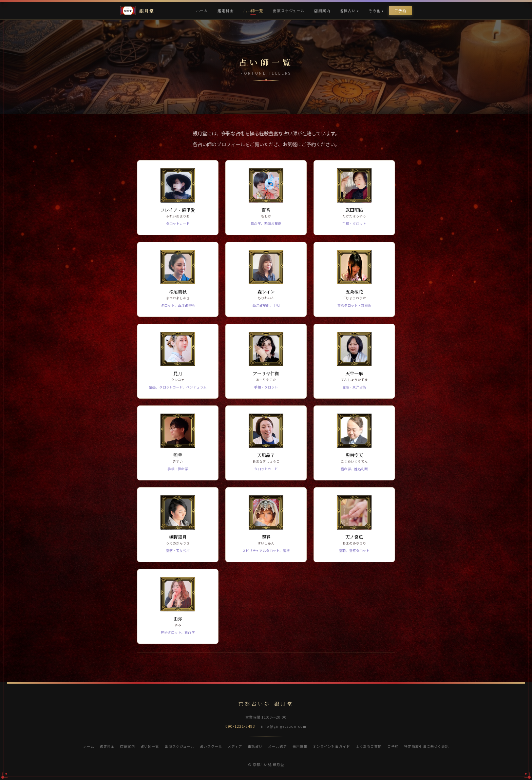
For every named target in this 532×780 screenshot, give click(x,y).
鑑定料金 (225, 11)
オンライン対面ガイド (331, 746)
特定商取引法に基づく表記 (426, 746)
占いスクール (211, 746)
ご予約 (400, 11)
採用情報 (300, 746)
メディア (235, 746)
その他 (375, 11)
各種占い (348, 11)
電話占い (255, 746)
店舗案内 (322, 11)
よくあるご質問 (369, 746)
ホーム (202, 11)
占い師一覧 (253, 11)
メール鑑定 (277, 746)
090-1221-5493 (241, 726)
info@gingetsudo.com (284, 726)
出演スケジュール (289, 11)
